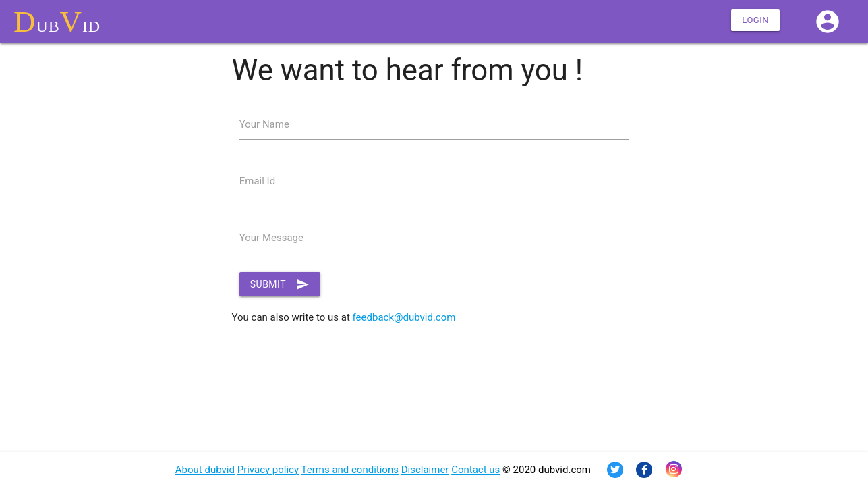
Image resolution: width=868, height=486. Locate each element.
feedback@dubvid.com (404, 317)
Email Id (257, 181)
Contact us (475, 470)
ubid (57, 22)
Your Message (271, 238)
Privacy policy (268, 470)
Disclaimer (425, 470)
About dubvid (205, 470)
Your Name (264, 124)
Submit (280, 284)
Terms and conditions (350, 470)
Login (755, 20)
